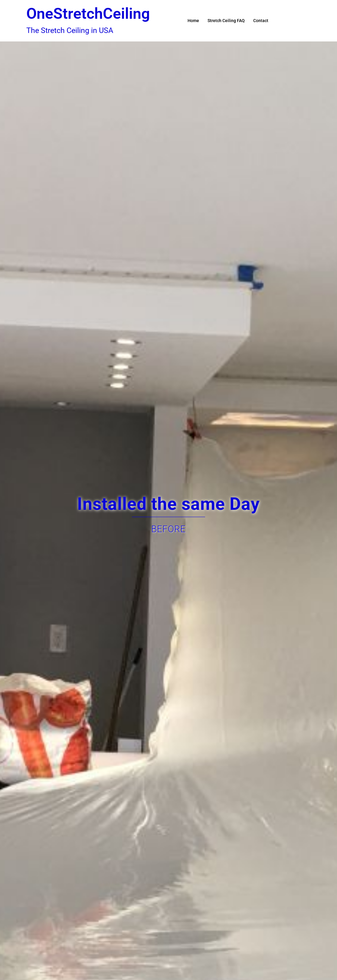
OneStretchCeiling (88, 14)
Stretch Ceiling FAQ (226, 21)
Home (193, 21)
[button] (308, 21)
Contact (261, 21)
